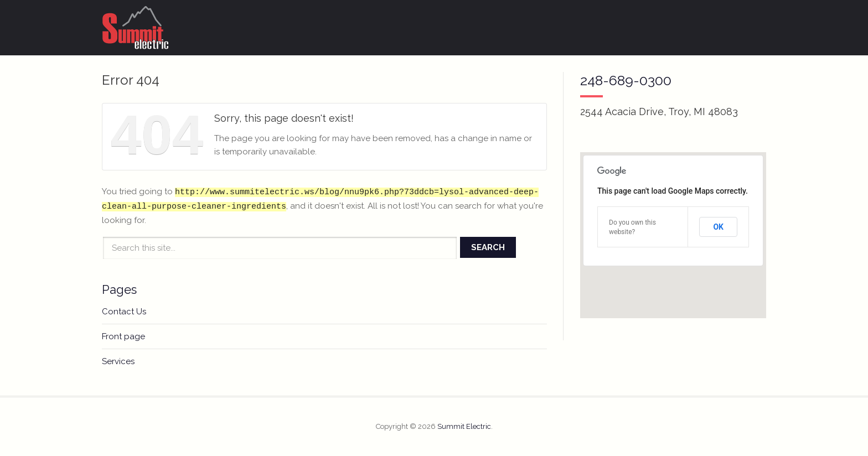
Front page (123, 336)
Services (118, 361)
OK (718, 227)
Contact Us (124, 312)
